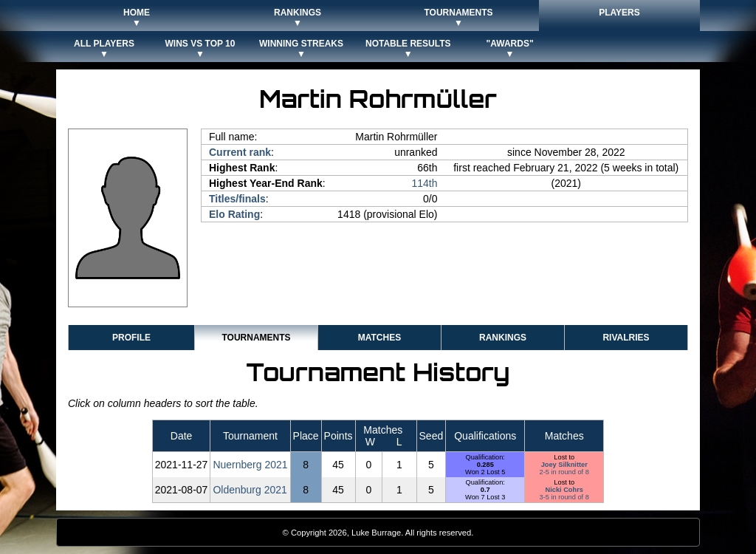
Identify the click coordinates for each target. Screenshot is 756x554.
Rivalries (626, 338)
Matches (379, 338)
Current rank (240, 152)
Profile (131, 338)
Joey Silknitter (564, 465)
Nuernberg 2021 (250, 465)
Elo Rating (234, 214)
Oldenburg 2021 (250, 490)
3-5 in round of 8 (564, 497)
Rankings (503, 338)
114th (424, 183)
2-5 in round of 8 (564, 472)
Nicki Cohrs (564, 490)
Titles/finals (237, 199)
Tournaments (256, 338)
